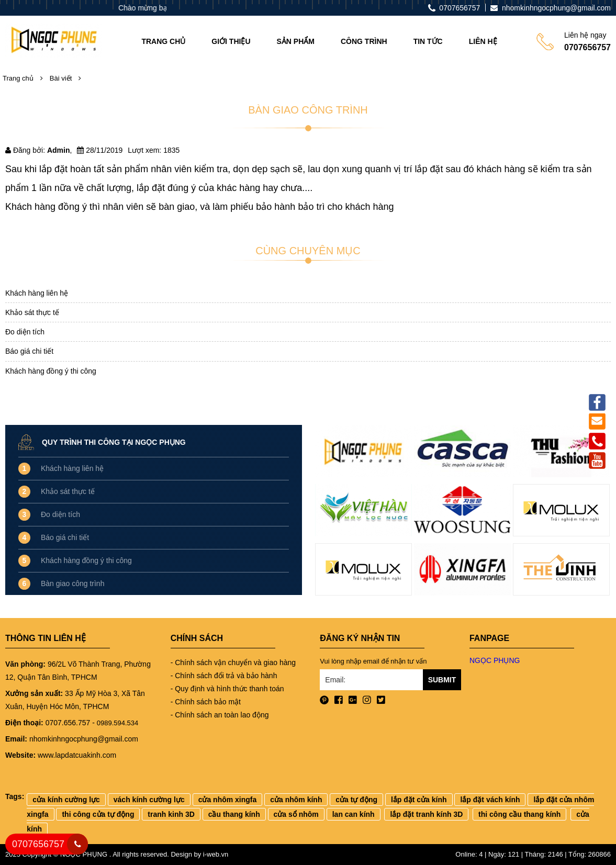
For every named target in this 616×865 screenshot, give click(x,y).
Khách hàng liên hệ (37, 293)
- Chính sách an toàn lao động (220, 715)
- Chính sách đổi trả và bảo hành (224, 676)
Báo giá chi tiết (29, 351)
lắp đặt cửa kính (419, 800)
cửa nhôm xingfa (228, 800)
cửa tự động (356, 800)
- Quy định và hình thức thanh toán (227, 689)
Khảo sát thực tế (32, 312)
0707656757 (38, 844)
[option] (363, 514)
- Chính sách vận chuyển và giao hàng (233, 662)
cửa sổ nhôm (296, 814)
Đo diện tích (25, 332)
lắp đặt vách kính (490, 800)
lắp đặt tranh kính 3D (426, 814)
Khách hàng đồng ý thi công (51, 371)
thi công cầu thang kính (519, 814)
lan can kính (354, 814)
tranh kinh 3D (171, 814)
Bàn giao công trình (72, 583)
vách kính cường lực (149, 800)
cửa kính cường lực (66, 800)
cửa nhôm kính (296, 800)
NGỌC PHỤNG (495, 660)
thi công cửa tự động (98, 814)
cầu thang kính (234, 814)
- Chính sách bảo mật (206, 702)
